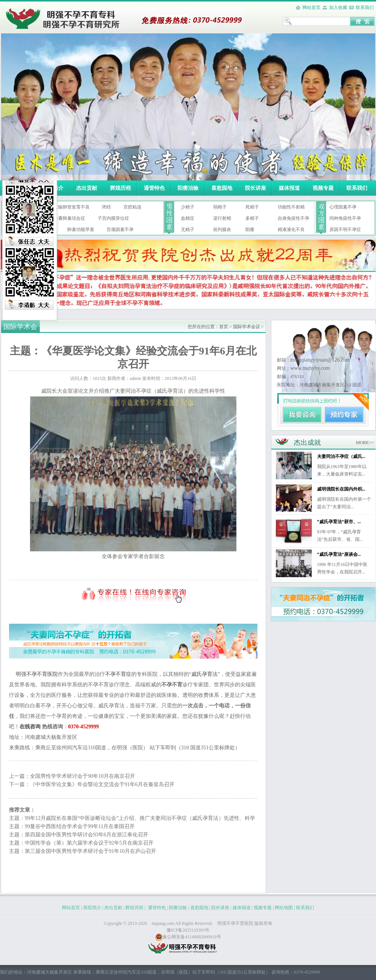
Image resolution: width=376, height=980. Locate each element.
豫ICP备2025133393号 (188, 930)
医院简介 (92, 908)
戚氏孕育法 (205, 674)
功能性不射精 (291, 207)
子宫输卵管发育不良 (69, 207)
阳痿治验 (188, 188)
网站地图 (284, 908)
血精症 (188, 218)
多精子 (252, 218)
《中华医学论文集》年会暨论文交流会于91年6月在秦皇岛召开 (102, 784)
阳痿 (250, 230)
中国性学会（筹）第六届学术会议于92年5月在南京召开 (89, 843)
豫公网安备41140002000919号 (188, 937)
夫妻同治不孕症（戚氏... (341, 456)
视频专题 (323, 188)
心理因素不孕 (343, 207)
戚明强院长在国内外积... (341, 489)
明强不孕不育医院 (37, 674)
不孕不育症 (118, 674)
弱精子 (220, 207)
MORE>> (365, 443)
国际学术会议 (247, 327)
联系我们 (365, 8)
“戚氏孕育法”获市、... (339, 522)
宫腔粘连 (132, 207)
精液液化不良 (291, 230)
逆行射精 (222, 218)
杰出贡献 (87, 188)
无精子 (188, 230)
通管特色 (154, 188)
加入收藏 (338, 8)
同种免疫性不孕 (345, 218)
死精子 (252, 207)
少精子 (188, 207)
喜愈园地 (222, 188)
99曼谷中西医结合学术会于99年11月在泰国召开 (80, 826)
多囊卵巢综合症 (69, 218)
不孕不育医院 (240, 923)
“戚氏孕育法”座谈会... (339, 554)
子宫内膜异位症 (113, 218)
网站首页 (311, 8)
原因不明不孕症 (345, 230)
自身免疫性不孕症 (293, 220)
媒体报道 (289, 188)
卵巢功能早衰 (81, 230)
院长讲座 (256, 188)
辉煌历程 (120, 188)
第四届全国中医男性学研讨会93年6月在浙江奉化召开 (86, 835)
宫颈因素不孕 (120, 230)
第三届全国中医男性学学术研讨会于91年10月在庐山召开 (90, 851)
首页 (224, 327)
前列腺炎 (222, 230)
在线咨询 (30, 727)
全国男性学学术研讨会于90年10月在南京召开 (83, 776)
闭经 (107, 207)
